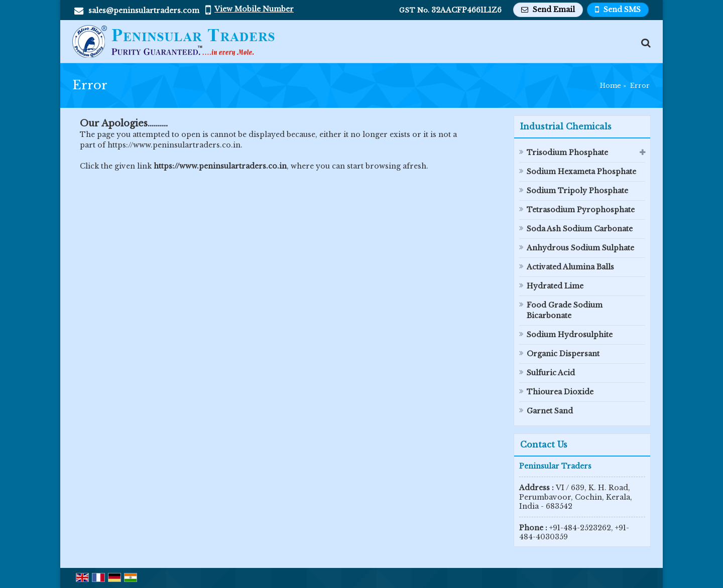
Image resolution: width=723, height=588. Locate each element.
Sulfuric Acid (551, 373)
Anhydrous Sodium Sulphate (580, 248)
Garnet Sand (550, 411)
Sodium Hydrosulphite (570, 335)
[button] (254, 9)
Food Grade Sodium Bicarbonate (565, 310)
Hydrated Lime (555, 286)
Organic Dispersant (563, 354)
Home (611, 86)
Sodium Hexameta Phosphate (581, 172)
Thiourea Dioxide (560, 392)
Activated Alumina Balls (570, 267)
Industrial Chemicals (566, 126)
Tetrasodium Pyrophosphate (581, 210)
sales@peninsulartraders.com (144, 11)
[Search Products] (644, 43)
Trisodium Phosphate (567, 153)
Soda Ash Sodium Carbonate (580, 229)
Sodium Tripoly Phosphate (577, 191)
